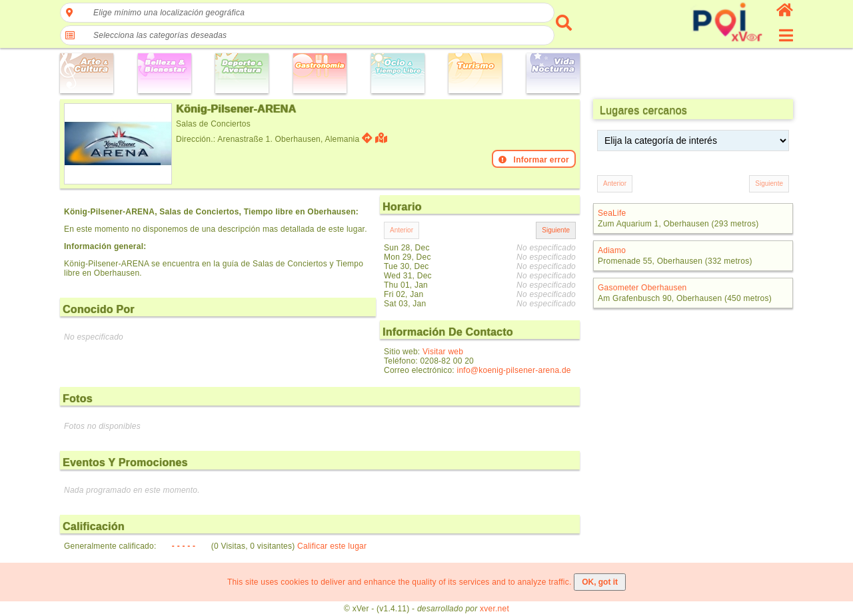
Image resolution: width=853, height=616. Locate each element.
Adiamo (612, 250)
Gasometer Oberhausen (642, 288)
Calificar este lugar (332, 546)
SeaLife (612, 213)
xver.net (494, 609)
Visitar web (443, 352)
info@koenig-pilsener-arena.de (514, 370)
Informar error (534, 160)
